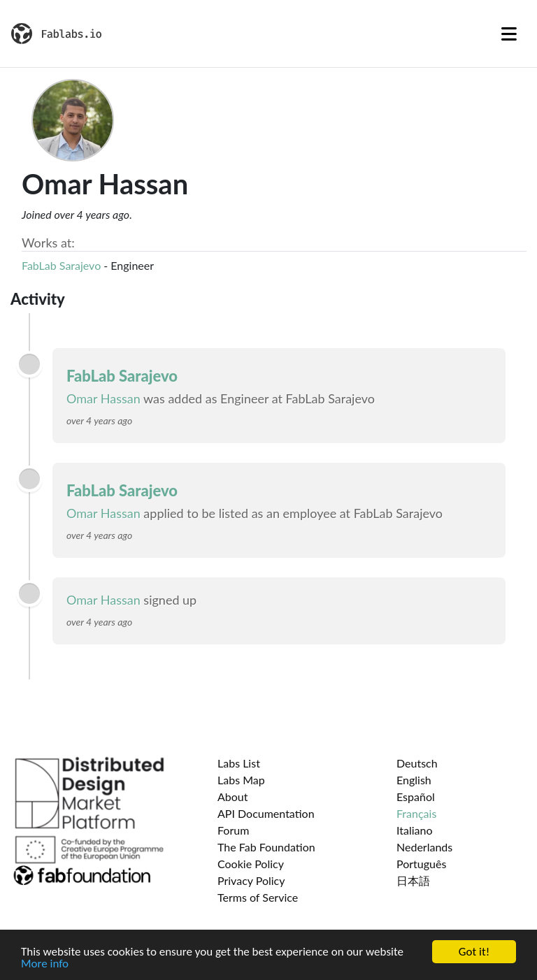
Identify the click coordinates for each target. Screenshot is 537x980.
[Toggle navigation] (509, 34)
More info (45, 966)
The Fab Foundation (266, 847)
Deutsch (417, 763)
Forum (233, 830)
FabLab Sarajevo (61, 265)
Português (421, 864)
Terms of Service (258, 897)
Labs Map (241, 780)
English (414, 780)
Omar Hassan (103, 398)
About (233, 797)
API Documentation (266, 813)
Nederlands (424, 847)
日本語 (413, 880)
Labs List (239, 763)
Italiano (415, 830)
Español (416, 797)
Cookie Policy (251, 864)
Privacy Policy (251, 880)
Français (416, 813)
